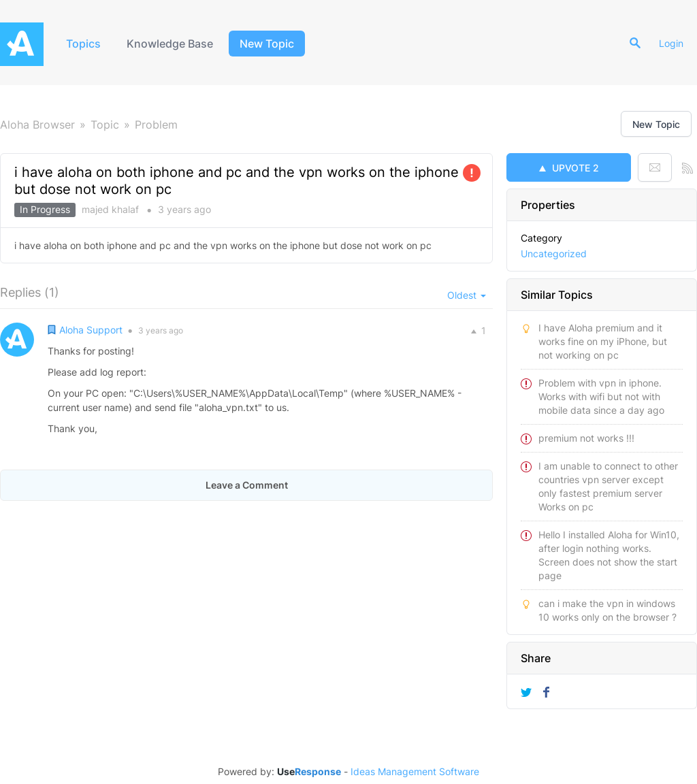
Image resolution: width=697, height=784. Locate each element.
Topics (83, 44)
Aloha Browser (37, 125)
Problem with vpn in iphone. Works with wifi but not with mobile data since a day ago (601, 396)
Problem (156, 125)
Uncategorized (554, 254)
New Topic (267, 44)
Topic (105, 125)
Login (671, 43)
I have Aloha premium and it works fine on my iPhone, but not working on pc (603, 341)
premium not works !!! (586, 438)
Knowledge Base (170, 44)
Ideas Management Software (415, 772)
